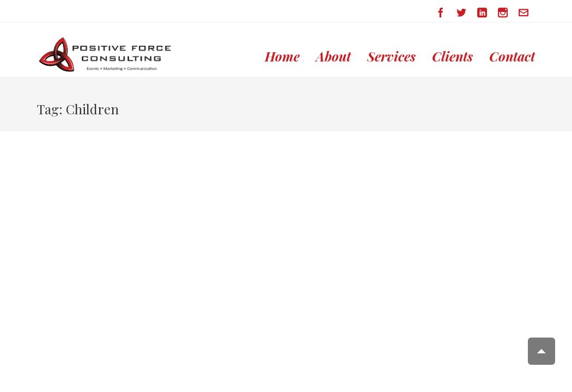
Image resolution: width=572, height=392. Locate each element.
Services (391, 56)
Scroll (541, 351)
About (333, 56)
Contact (512, 56)
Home (282, 56)
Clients (452, 56)
